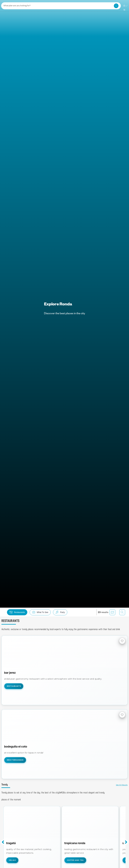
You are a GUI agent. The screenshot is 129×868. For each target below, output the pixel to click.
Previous (3, 842)
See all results (122, 785)
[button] (30, 612)
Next (126, 842)
